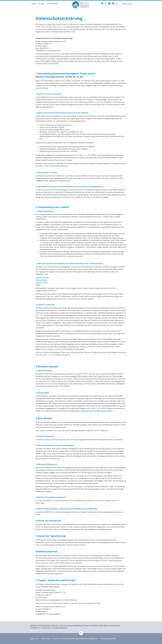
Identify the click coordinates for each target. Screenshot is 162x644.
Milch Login (127, 4)
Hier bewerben (52, 4)
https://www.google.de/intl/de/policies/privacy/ (94, 411)
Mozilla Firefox (41, 280)
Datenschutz (46, 639)
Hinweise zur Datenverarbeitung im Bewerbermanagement (75, 639)
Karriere (41, 4)
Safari (38, 285)
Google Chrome (41, 282)
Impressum (35, 639)
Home (34, 4)
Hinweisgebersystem (108, 639)
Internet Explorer (42, 277)
